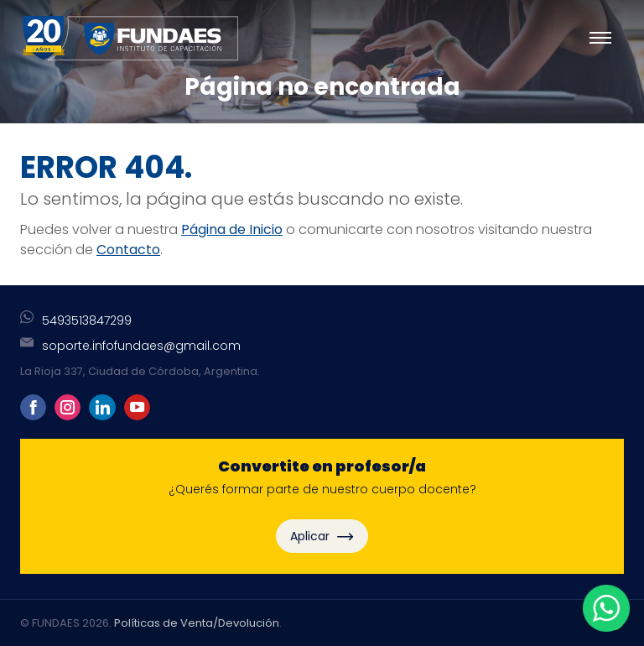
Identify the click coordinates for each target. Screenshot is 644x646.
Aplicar (322, 536)
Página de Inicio (232, 229)
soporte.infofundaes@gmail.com (141, 346)
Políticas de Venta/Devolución (197, 623)
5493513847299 (87, 320)
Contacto (128, 250)
